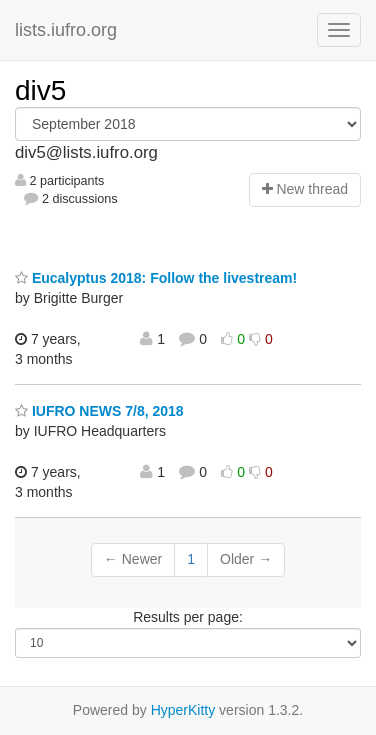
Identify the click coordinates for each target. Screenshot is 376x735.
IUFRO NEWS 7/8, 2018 (99, 411)
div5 (40, 90)
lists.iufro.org (66, 30)
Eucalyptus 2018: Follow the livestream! (156, 278)
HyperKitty (183, 710)
